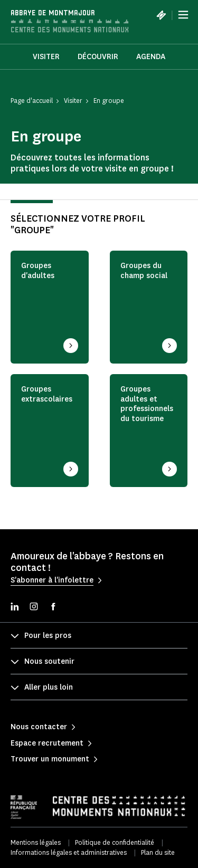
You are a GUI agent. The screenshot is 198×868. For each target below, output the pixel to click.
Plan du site (158, 852)
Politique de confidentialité (115, 842)
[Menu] (183, 15)
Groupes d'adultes (38, 271)
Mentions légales (36, 842)
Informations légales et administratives (69, 852)
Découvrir (98, 57)
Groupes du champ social (144, 271)
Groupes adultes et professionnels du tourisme (147, 404)
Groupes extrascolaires (47, 394)
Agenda (151, 57)
